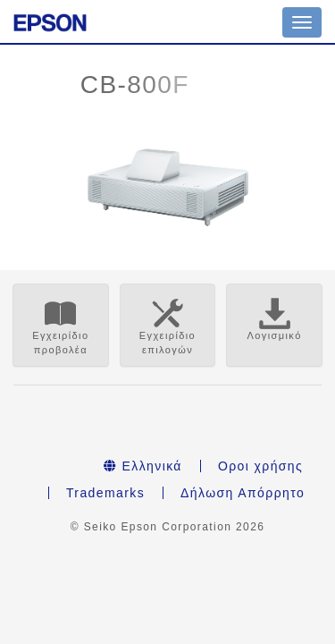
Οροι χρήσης (260, 466)
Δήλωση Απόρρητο (243, 493)
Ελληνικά (143, 466)
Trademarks (105, 493)
